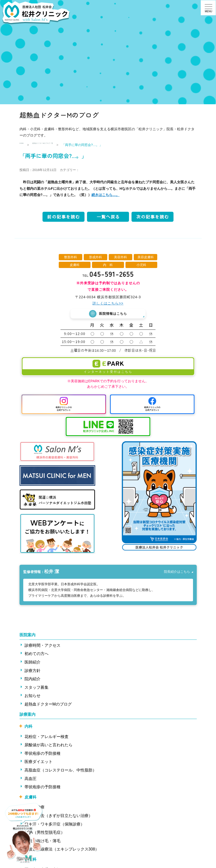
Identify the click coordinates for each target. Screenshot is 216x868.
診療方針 (32, 672)
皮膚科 (30, 799)
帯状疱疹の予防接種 (42, 755)
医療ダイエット (38, 764)
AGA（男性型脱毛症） (45, 834)
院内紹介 (32, 681)
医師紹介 (32, 664)
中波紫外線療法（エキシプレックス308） (62, 851)
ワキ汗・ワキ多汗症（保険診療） (54, 826)
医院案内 (27, 637)
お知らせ (32, 698)
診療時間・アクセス (42, 647)
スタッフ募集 (36, 689)
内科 (28, 728)
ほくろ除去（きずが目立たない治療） (58, 818)
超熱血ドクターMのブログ (48, 706)
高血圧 (30, 781)
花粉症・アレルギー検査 (46, 739)
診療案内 (27, 716)
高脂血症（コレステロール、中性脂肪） (60, 772)
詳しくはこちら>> (108, 303)
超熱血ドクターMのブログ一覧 (60, 145)
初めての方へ (36, 656)
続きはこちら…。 (105, 195)
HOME (24, 145)
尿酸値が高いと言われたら (48, 747)
